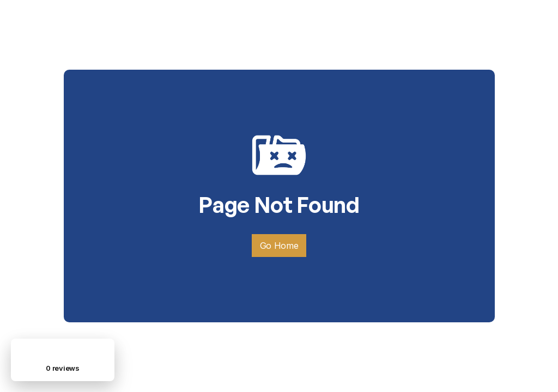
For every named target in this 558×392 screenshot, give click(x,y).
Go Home (279, 246)
